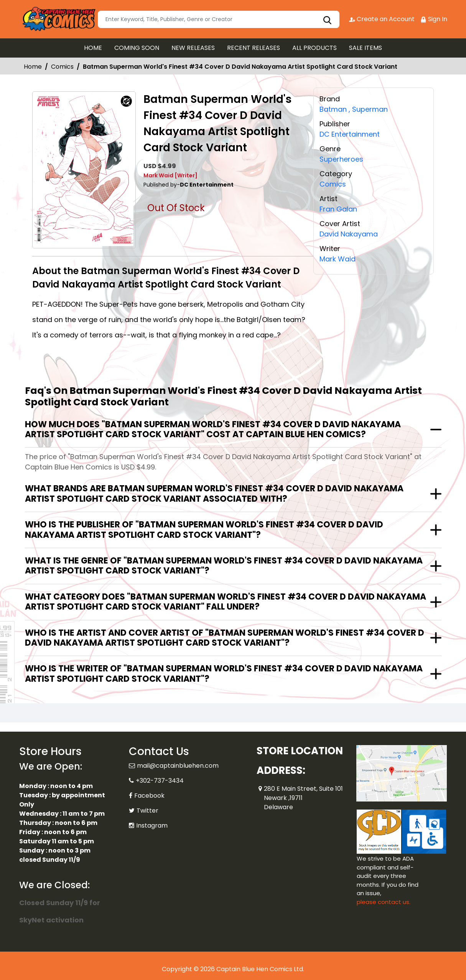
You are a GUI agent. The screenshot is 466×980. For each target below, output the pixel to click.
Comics (62, 67)
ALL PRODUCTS (315, 48)
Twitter (147, 811)
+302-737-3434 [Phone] (160, 781)
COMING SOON (137, 48)
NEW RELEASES (193, 48)
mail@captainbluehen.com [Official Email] (178, 766)
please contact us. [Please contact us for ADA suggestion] (384, 902)
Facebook (149, 796)
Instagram (152, 825)
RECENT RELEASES (254, 48)
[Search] (219, 19)
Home (33, 67)
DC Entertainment (350, 134)
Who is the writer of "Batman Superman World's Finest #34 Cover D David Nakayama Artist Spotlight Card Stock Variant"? (224, 673)
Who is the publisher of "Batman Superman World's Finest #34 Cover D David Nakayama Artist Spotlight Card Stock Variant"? (204, 530)
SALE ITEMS (366, 48)
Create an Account (382, 19)
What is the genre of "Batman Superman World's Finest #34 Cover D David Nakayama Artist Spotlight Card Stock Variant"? (224, 566)
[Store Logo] (58, 19)
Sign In (434, 19)
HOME (93, 48)
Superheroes (341, 158)
